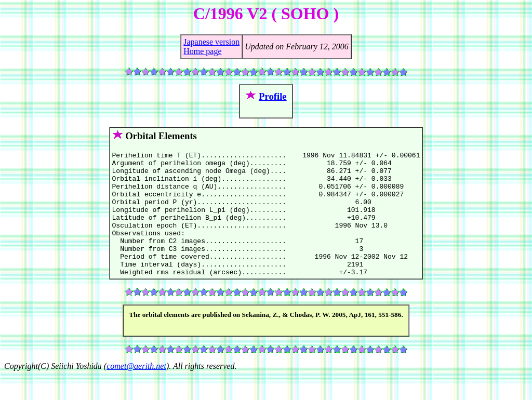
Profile (273, 96)
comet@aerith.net (136, 391)
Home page (202, 51)
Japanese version (211, 42)
